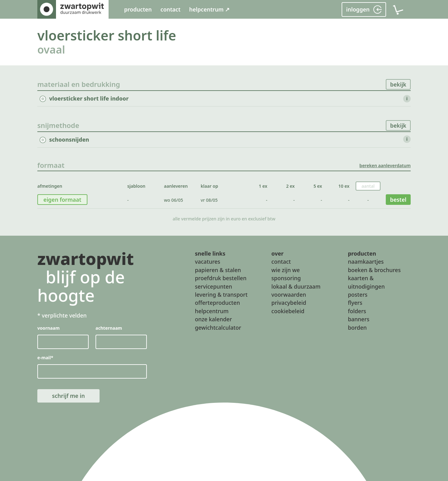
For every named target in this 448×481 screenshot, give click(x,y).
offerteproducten (217, 303)
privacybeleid (289, 303)
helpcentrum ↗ (209, 9)
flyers (355, 303)
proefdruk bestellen (221, 278)
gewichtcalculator (218, 327)
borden (357, 327)
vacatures (207, 262)
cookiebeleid (288, 311)
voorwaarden (289, 295)
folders (357, 311)
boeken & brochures (374, 270)
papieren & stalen (218, 270)
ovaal (51, 49)
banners (359, 319)
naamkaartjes (366, 262)
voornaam (49, 328)
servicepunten (213, 286)
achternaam (109, 328)
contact (170, 9)
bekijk (398, 84)
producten (138, 9)
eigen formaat (63, 200)
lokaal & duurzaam (296, 286)
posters (358, 295)
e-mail (45, 358)
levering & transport (221, 295)
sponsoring (286, 278)
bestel (398, 200)
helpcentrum (212, 311)
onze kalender (213, 319)
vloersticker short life (107, 35)
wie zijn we (285, 270)
